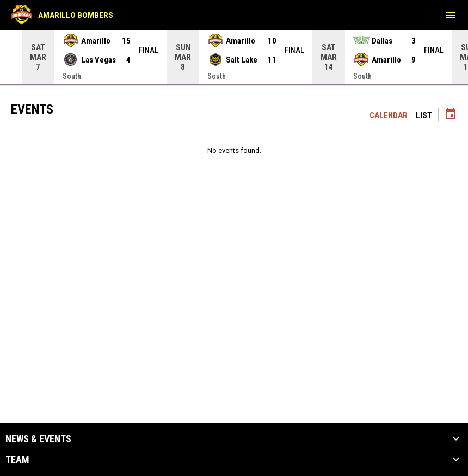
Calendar (389, 115)
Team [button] (17, 460)
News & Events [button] (38, 439)
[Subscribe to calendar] (451, 115)
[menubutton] (451, 15)
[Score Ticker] (234, 57)
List (424, 115)
